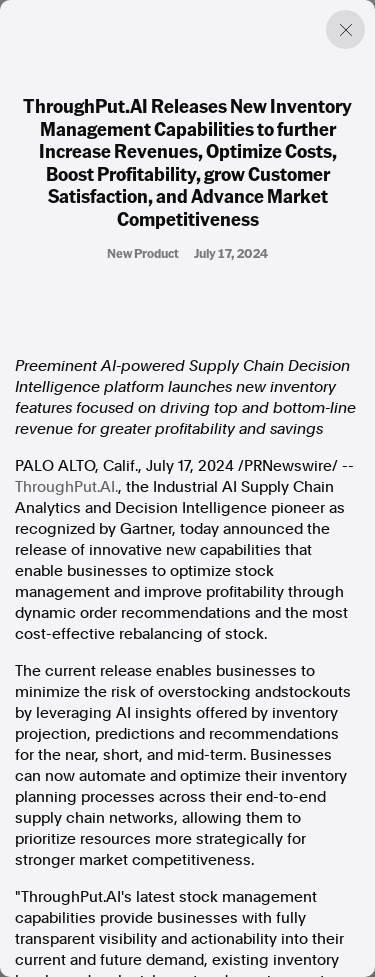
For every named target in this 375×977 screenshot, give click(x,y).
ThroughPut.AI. (66, 487)
